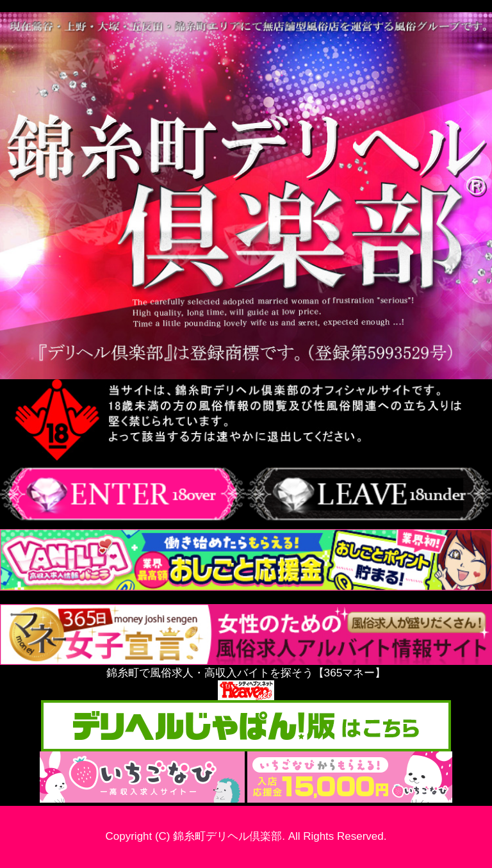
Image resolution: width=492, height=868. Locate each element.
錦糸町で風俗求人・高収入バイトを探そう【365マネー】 (246, 667)
